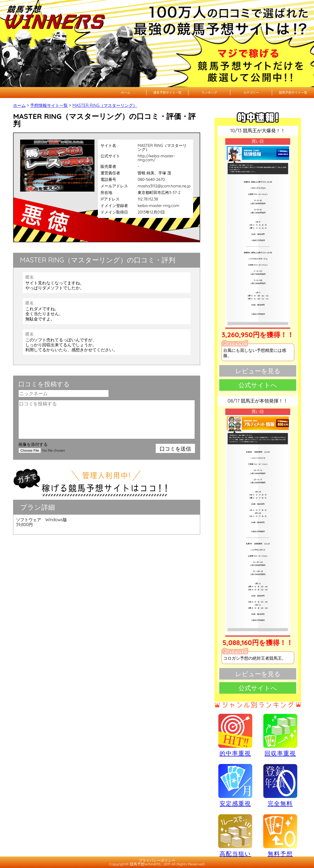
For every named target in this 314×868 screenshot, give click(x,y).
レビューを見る (258, 371)
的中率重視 (235, 735)
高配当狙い (235, 835)
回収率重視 (280, 735)
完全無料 (280, 786)
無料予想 (280, 835)
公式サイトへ (258, 385)
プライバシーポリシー (157, 860)
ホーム (126, 92)
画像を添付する (33, 444)
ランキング (209, 92)
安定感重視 (235, 785)
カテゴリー (251, 92)
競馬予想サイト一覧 (293, 92)
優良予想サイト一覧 (167, 92)
